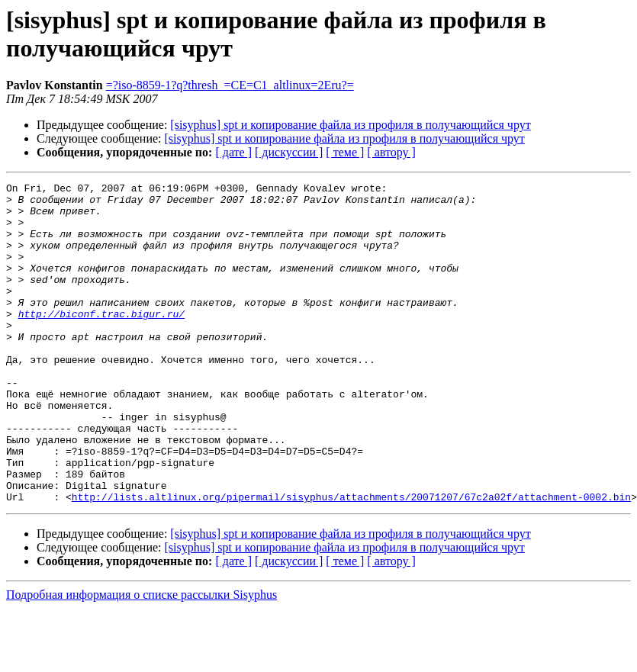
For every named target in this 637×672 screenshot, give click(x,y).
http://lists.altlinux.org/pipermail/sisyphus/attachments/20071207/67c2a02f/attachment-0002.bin (351, 561)
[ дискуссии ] (289, 152)
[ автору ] (391, 152)
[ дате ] (233, 152)
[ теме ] (345, 152)
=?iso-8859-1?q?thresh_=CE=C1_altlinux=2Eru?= (230, 85)
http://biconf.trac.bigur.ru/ (101, 341)
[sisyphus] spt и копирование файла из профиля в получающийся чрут (350, 125)
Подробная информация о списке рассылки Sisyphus (142, 659)
